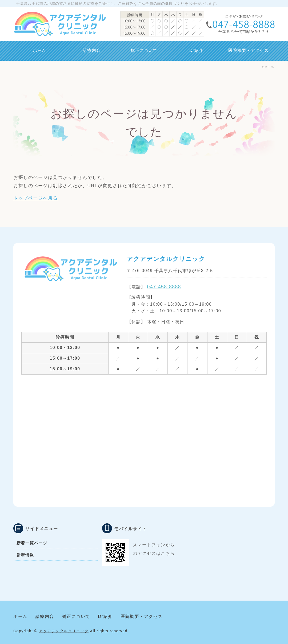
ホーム (39, 50)
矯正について (144, 50)
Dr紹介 (196, 50)
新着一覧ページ (32, 543)
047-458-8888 (164, 287)
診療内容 (92, 50)
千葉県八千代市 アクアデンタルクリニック (60, 24)
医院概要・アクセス (248, 50)
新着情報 (25, 555)
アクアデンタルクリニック (64, 631)
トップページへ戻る (36, 198)
